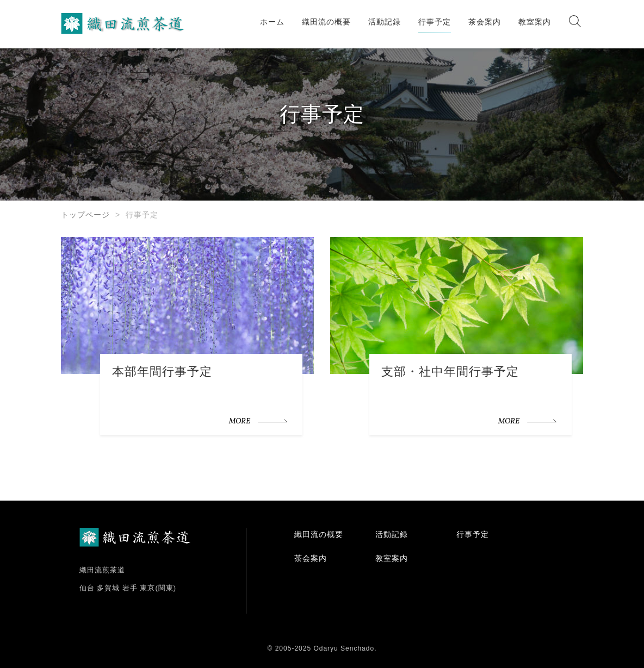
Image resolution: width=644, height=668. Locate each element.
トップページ (85, 215)
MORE (240, 422)
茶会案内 (485, 22)
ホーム (272, 22)
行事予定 (435, 22)
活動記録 (385, 22)
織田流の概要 (326, 22)
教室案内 (535, 22)
